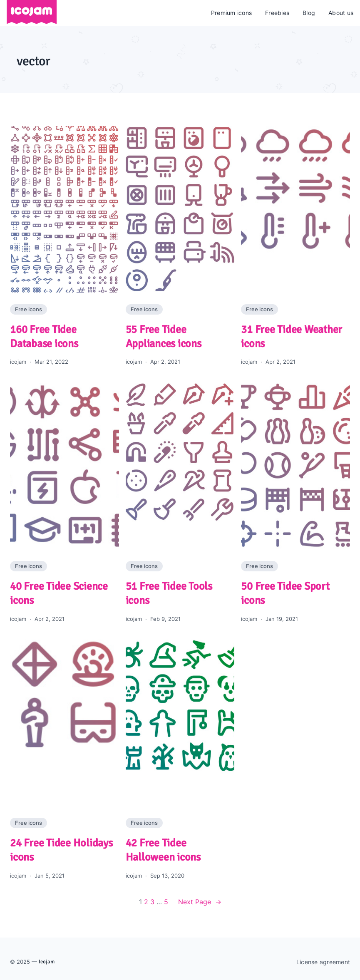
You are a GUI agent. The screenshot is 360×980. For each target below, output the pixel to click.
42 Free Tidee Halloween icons (163, 850)
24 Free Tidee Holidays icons (61, 850)
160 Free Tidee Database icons (44, 337)
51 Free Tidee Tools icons (169, 593)
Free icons (29, 309)
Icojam (47, 962)
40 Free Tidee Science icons (59, 593)
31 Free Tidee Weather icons (292, 337)
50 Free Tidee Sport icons (285, 593)
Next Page (200, 902)
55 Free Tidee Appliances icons (164, 337)
